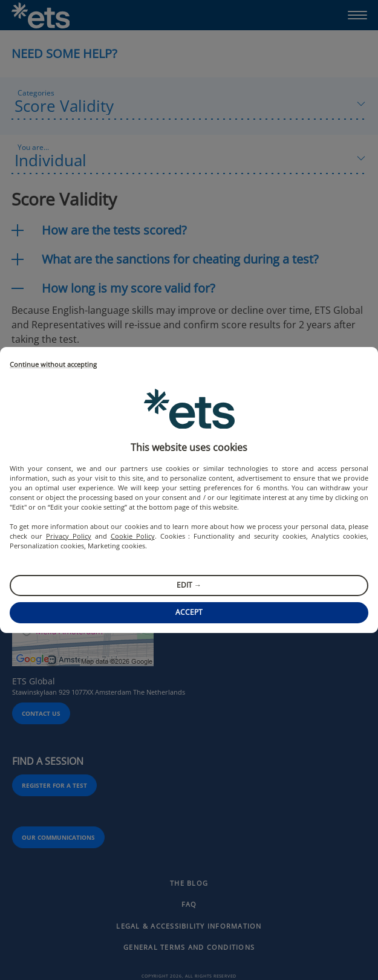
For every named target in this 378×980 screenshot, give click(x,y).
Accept (189, 612)
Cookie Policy (133, 536)
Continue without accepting (53, 365)
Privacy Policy (69, 536)
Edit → (189, 585)
